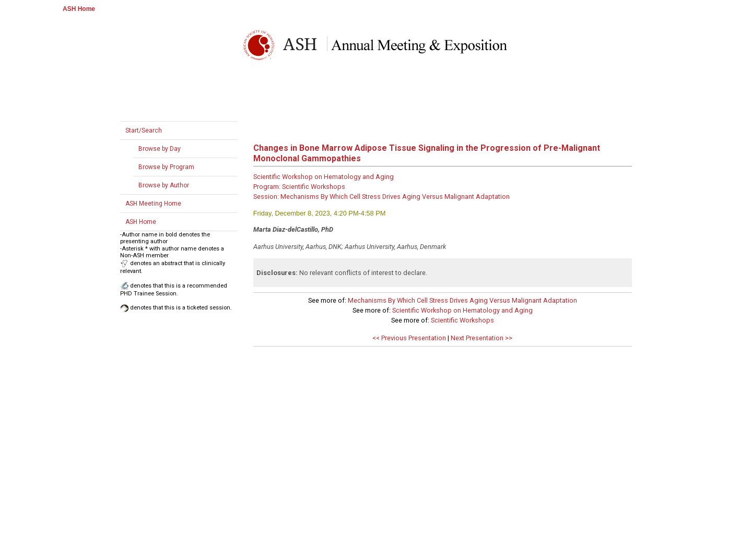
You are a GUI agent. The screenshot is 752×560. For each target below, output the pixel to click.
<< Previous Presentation (409, 338)
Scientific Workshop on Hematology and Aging (462, 310)
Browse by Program (166, 167)
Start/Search (144, 130)
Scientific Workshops (462, 320)
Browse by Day (160, 149)
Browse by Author (164, 185)
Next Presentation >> (481, 338)
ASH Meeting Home (153, 204)
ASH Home (79, 9)
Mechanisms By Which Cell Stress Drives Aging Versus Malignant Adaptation (462, 300)
